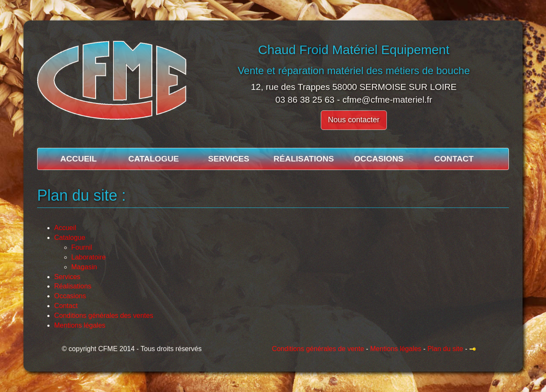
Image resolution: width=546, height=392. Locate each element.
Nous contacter (354, 120)
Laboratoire (89, 257)
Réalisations (303, 159)
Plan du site (445, 349)
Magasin (84, 267)
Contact (454, 159)
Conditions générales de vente (318, 349)
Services (229, 159)
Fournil (82, 247)
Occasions (379, 159)
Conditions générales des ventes (104, 316)
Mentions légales (80, 325)
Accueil (78, 159)
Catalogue (154, 159)
